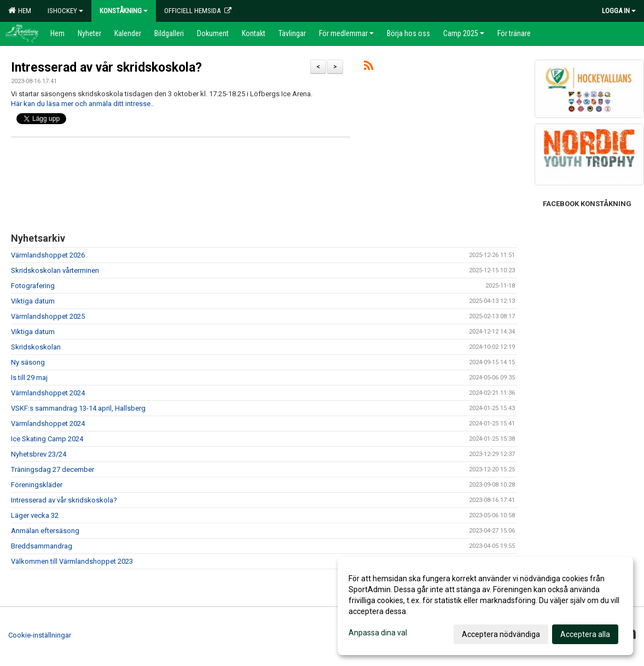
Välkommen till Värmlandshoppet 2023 (72, 561)
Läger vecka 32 (35, 515)
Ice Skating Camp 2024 (47, 439)
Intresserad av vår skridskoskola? (106, 68)
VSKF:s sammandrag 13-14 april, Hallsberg (78, 408)
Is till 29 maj (29, 378)
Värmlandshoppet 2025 (48, 316)
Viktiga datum (33, 301)
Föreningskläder (37, 485)
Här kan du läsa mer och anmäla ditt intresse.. (82, 104)
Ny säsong (28, 362)
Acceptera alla (585, 634)
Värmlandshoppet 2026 (48, 255)
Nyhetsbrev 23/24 (39, 454)
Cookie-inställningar (40, 635)
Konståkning (124, 11)
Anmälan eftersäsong (45, 531)
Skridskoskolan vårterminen (55, 270)
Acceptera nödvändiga (501, 634)
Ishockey (65, 11)
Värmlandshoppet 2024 (48, 393)
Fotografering (33, 286)
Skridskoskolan (36, 347)
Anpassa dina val (378, 633)
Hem (20, 10)
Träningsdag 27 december (53, 469)
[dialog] (485, 606)
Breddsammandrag (42, 546)
